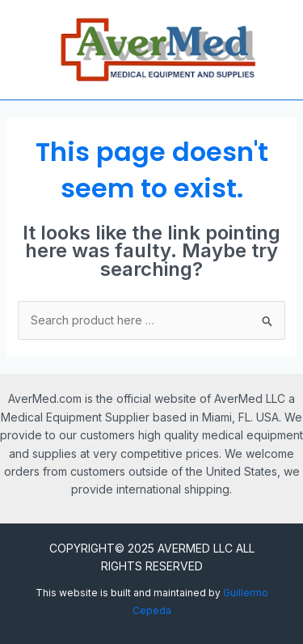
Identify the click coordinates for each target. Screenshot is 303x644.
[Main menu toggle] (23, 50)
